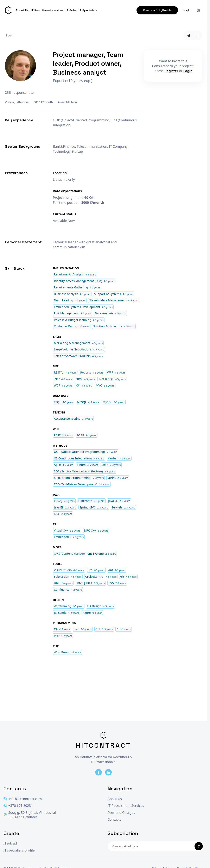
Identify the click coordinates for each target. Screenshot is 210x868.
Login (187, 10)
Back (9, 35)
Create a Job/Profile (157, 10)
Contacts (114, 819)
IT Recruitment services (47, 10)
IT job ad (10, 843)
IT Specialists (88, 10)
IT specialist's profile (19, 850)
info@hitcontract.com (23, 799)
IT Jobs (71, 10)
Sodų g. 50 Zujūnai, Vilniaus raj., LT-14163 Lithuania (31, 815)
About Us (22, 10)
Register (171, 71)
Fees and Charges (121, 813)
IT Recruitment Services (126, 806)
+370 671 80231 (18, 806)
